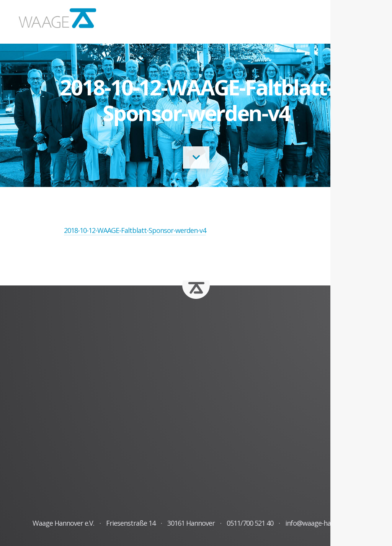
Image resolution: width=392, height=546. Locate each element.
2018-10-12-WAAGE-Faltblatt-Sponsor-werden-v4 (135, 230)
